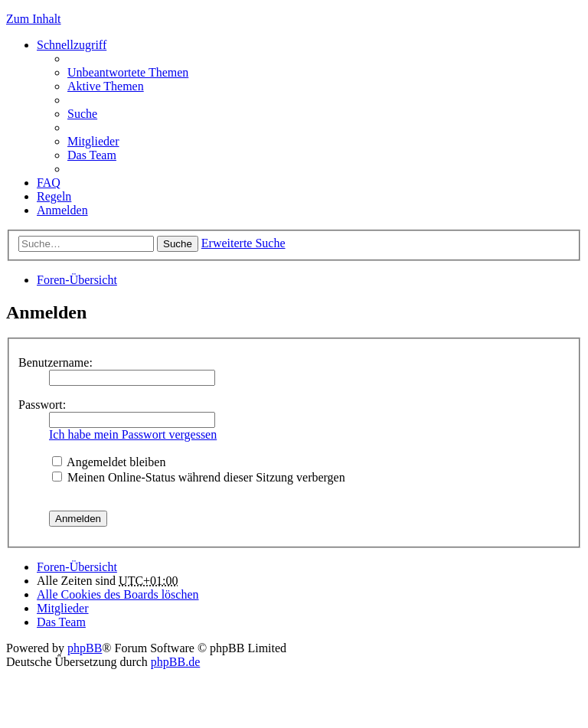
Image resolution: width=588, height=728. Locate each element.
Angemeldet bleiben (109, 462)
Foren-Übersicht (77, 280)
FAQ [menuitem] (49, 183)
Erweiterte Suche (243, 243)
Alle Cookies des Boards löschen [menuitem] (118, 594)
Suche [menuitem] (82, 114)
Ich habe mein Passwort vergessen (133, 434)
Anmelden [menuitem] (62, 210)
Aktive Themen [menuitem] (106, 86)
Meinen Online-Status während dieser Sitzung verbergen (199, 477)
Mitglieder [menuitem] (93, 141)
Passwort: (42, 405)
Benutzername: (56, 362)
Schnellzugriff (72, 45)
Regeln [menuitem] (54, 196)
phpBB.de (175, 662)
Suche (178, 244)
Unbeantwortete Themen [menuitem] (128, 72)
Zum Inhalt (34, 19)
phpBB (85, 648)
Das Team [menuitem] (92, 155)
